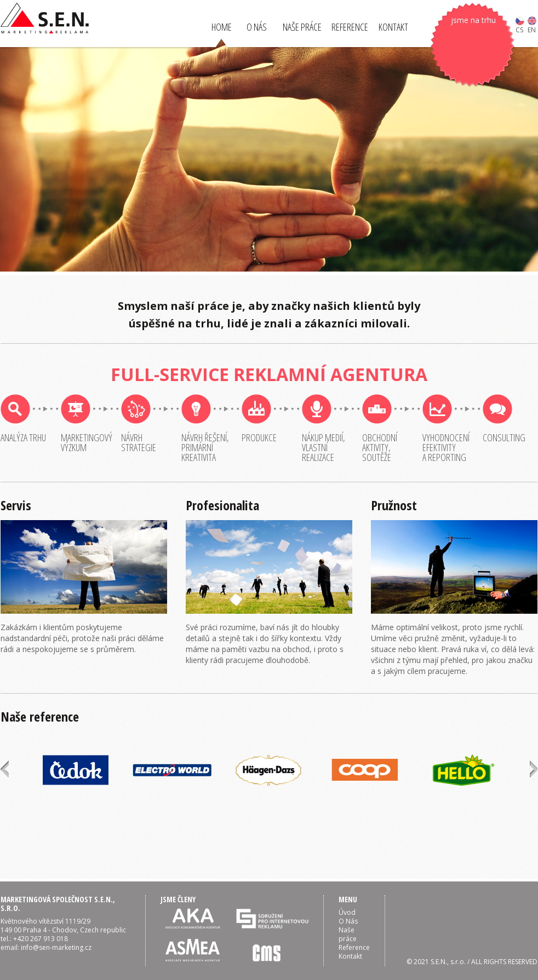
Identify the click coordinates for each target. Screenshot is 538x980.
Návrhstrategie (139, 442)
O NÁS (257, 27)
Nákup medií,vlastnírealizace (324, 447)
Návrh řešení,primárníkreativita (205, 447)
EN (532, 25)
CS (520, 25)
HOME (222, 27)
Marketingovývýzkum (87, 442)
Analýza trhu (23, 437)
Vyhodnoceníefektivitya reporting (446, 447)
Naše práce (348, 934)
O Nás (348, 921)
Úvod (347, 912)
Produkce (259, 437)
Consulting (504, 437)
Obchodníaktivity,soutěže (380, 447)
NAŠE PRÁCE (302, 27)
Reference (354, 947)
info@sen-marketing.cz (56, 947)
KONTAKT (393, 27)
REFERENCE (350, 27)
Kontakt (350, 956)
